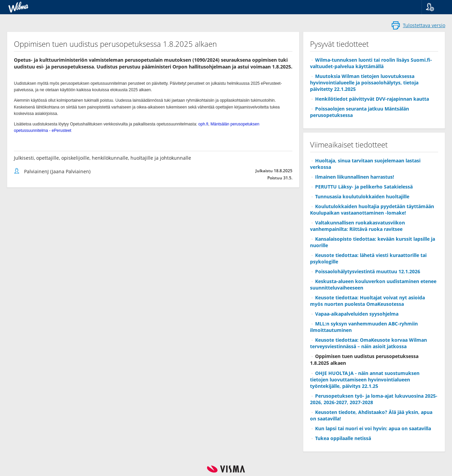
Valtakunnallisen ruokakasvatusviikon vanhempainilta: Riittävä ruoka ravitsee (357, 226)
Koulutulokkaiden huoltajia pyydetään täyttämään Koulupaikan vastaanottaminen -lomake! (372, 210)
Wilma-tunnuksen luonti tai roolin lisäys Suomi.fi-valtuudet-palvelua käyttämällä (371, 63)
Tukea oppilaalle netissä (343, 438)
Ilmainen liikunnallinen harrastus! (355, 177)
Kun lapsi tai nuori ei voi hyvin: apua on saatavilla (373, 428)
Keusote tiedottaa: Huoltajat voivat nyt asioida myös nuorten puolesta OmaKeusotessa (367, 301)
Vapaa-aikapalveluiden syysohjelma (357, 314)
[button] (434, 7)
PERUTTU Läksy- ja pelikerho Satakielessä (364, 187)
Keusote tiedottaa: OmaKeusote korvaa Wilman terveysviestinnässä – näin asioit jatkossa (368, 343)
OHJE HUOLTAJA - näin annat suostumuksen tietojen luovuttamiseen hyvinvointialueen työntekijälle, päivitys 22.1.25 (365, 380)
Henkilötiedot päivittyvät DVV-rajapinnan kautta (372, 99)
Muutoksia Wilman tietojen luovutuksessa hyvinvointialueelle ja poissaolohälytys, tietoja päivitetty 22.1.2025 (364, 83)
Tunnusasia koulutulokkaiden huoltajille (362, 196)
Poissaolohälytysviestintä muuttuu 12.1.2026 (368, 271)
